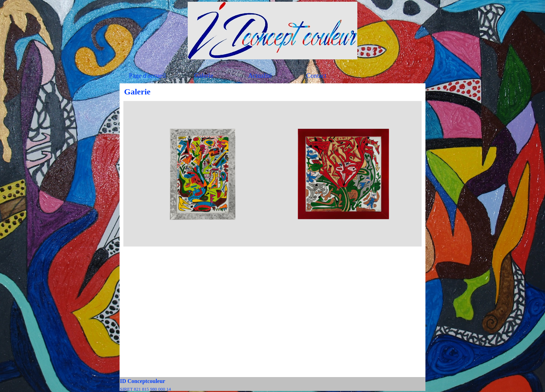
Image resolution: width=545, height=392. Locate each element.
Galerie (204, 76)
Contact (316, 76)
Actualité (260, 76)
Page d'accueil (147, 76)
